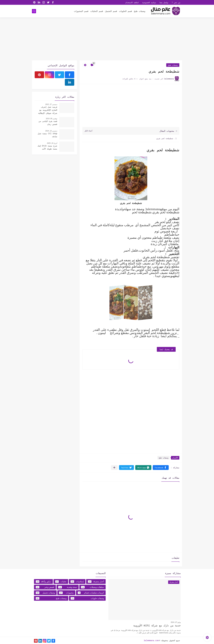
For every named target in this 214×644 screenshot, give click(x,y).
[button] (161, 468)
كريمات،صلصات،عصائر (91, 593)
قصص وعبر (45, 587)
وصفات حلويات (87, 598)
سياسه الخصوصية (149, 2)
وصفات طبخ (140, 11)
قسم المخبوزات (81, 11)
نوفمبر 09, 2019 (52, 119)
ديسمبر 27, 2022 (51, 104)
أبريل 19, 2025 (52, 143)
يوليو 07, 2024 (176, 622)
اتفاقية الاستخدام (132, 2)
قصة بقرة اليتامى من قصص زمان (48, 123)
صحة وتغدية (68, 587)
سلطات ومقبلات (92, 587)
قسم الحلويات (125, 11)
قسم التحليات (97, 11)
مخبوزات (66, 593)
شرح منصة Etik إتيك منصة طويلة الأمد (47, 147)
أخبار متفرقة (96, 582)
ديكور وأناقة (43, 582)
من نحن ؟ (176, 2)
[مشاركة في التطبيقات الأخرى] (114, 468)
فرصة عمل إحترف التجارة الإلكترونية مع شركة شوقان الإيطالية (48, 110)
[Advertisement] (107, 39)
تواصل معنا (164, 2)
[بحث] (34, 11)
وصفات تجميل (45, 593)
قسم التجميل (111, 11)
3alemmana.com (151, 640)
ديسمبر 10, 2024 (51, 131)
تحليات (61, 582)
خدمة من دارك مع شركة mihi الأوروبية (157, 625)
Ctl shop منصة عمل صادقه (47, 135)
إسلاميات (77, 582)
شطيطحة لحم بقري (164, 138)
